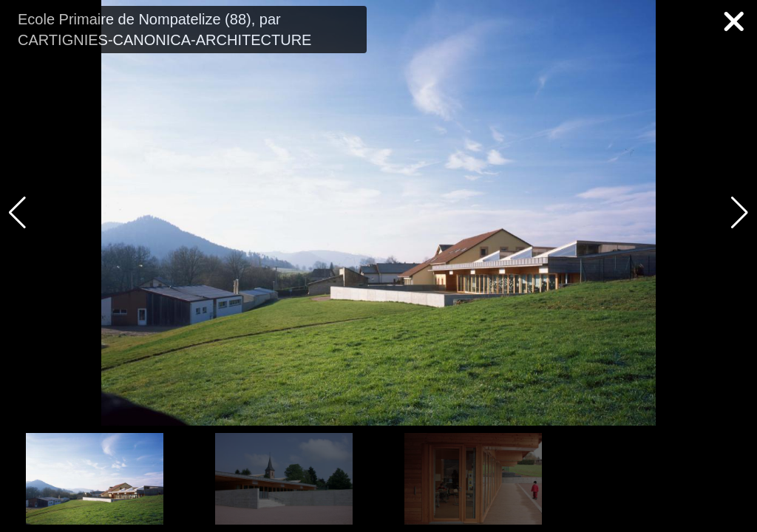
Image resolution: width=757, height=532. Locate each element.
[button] (740, 213)
